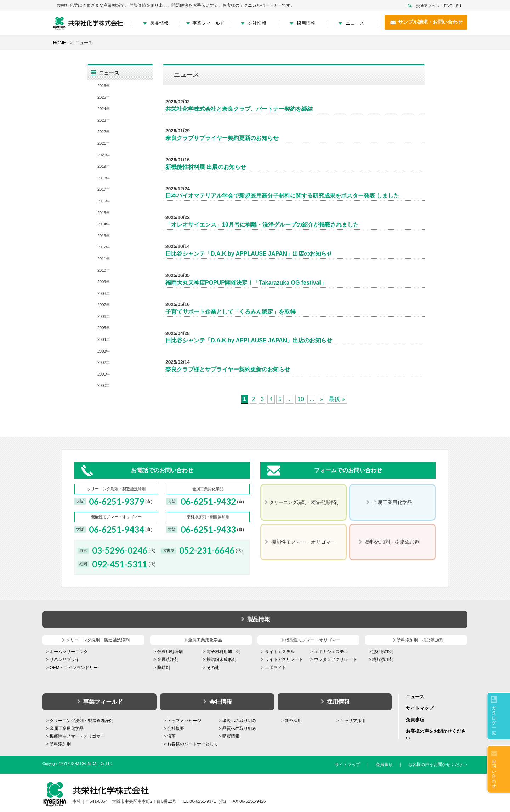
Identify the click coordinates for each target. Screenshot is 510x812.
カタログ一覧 (494, 720)
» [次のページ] (321, 399)
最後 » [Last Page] (337, 399)
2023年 (104, 120)
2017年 (104, 189)
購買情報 (231, 736)
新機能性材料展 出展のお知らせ (206, 167)
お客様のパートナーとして (193, 744)
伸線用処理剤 (170, 652)
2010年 (104, 270)
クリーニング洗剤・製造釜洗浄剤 (81, 721)
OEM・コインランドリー (73, 668)
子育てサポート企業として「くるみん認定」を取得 (231, 312)
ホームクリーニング (69, 652)
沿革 (171, 736)
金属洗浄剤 (168, 659)
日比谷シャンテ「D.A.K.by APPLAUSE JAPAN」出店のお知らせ (249, 254)
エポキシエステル (331, 652)
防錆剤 (164, 668)
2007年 (104, 305)
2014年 (104, 224)
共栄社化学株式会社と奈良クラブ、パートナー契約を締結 (239, 109)
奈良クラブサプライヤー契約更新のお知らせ (222, 138)
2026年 (104, 86)
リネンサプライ (64, 659)
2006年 (104, 316)
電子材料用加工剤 (223, 652)
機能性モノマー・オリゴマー (77, 736)
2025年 (104, 97)
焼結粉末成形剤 (221, 659)
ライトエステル (280, 652)
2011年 (104, 259)
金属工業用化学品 (67, 728)
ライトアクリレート (284, 659)
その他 (213, 668)
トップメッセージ (184, 721)
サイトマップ (420, 708)
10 (301, 399)
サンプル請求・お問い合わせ (426, 22)
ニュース (355, 23)
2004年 (104, 339)
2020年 (104, 155)
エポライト (276, 668)
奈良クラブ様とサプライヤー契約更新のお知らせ (228, 369)
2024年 (104, 109)
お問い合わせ (494, 773)
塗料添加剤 (383, 652)
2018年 (104, 178)
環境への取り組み (239, 721)
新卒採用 (293, 721)
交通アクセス (428, 6)
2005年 (104, 328)
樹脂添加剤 (383, 659)
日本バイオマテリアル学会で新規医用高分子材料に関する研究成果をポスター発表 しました (282, 196)
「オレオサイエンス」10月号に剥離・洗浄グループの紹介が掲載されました (262, 225)
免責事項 (415, 720)
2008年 (104, 293)
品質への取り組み (239, 728)
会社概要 (176, 728)
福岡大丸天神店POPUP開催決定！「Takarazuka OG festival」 (246, 283)
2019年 (104, 166)
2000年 (104, 385)
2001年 (104, 374)
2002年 (104, 362)
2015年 (104, 213)
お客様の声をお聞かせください (438, 765)
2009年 (104, 282)
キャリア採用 (353, 721)
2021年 (104, 143)
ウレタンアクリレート (335, 659)
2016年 (104, 201)
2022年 (104, 132)
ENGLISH (453, 6)
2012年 (104, 247)
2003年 (104, 351)
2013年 (104, 236)
